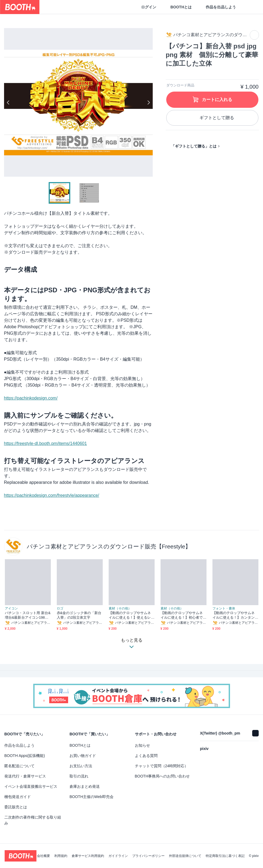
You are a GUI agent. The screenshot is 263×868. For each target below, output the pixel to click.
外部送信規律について (185, 856)
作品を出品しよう (221, 7)
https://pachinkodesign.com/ (31, 398)
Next (148, 102)
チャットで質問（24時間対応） (162, 766)
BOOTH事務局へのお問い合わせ (162, 776)
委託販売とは (16, 807)
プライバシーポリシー (148, 856)
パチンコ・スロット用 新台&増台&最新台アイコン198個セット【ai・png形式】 (28, 615)
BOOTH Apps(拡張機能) (25, 756)
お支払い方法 (81, 766)
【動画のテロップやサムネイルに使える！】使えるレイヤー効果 (130, 615)
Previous (8, 102)
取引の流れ (79, 776)
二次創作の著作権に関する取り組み (33, 820)
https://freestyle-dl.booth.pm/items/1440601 (46, 443)
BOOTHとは (181, 7)
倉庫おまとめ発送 (85, 786)
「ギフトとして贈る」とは (194, 146)
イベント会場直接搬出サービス (31, 786)
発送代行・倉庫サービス (25, 776)
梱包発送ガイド (18, 797)
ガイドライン (118, 856)
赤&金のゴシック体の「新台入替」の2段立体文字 (79, 615)
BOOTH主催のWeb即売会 (91, 797)
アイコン (11, 608)
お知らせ (142, 745)
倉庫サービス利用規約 (88, 856)
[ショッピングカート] (250, 7)
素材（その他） (120, 608)
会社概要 (44, 856)
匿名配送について (19, 766)
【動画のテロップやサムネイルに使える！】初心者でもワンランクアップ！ (182, 615)
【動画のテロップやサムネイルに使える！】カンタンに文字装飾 (234, 615)
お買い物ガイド (83, 756)
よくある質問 (146, 756)
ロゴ (60, 608)
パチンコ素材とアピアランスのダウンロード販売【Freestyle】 (109, 546)
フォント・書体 (224, 608)
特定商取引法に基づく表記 (225, 856)
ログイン (149, 7)
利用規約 (61, 856)
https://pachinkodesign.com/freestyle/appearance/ (52, 495)
